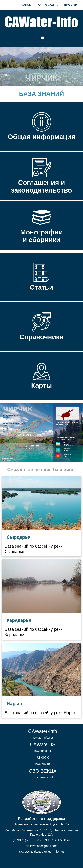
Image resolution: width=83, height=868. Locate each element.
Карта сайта (48, 5)
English (71, 5)
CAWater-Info (43, 734)
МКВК (43, 760)
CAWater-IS (43, 747)
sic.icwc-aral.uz (30, 852)
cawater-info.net (53, 852)
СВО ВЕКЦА (43, 773)
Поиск (26, 5)
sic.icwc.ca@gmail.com (42, 846)
